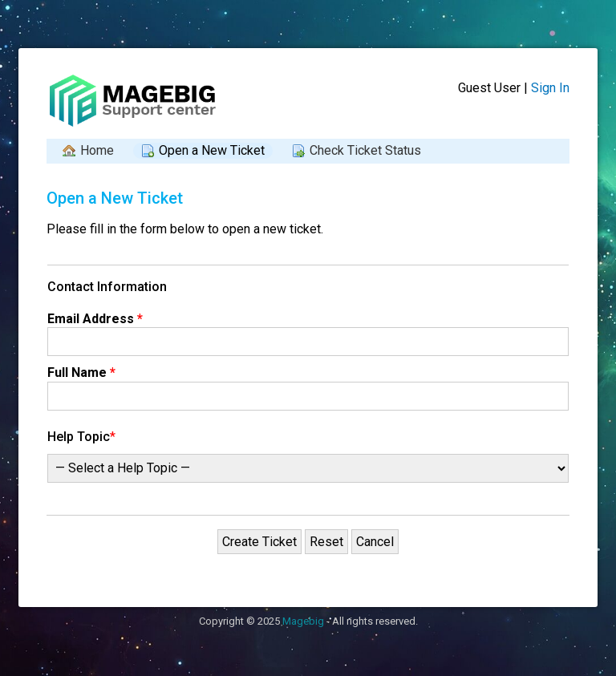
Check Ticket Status (365, 150)
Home (97, 150)
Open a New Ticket (212, 150)
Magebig (303, 621)
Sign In (550, 88)
